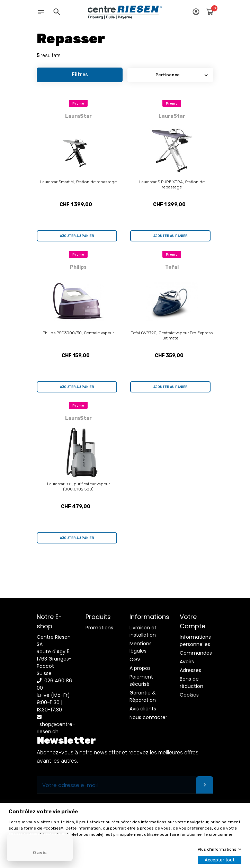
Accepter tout (220, 860)
